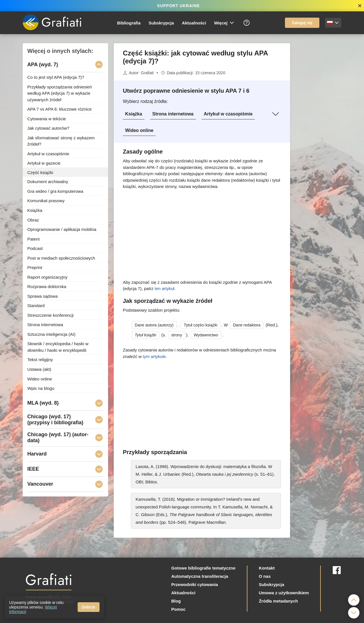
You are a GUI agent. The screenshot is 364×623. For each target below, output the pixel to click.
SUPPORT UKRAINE (178, 6)
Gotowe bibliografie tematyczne (203, 568)
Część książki (40, 172)
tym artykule (154, 356)
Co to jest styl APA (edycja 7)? (56, 77)
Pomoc (178, 609)
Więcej (224, 23)
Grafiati (147, 73)
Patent (33, 239)
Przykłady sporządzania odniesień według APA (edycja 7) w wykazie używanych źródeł (60, 93)
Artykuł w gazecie (44, 163)
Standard (36, 306)
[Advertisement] (318, 129)
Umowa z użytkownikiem (284, 593)
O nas (265, 576)
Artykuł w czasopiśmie (228, 114)
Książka (134, 114)
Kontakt (267, 568)
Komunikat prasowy (46, 201)
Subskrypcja (161, 23)
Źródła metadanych (278, 601)
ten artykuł (165, 288)
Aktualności (194, 23)
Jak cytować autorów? (48, 128)
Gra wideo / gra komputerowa (55, 191)
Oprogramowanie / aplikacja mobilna (62, 229)
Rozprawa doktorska (47, 286)
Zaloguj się (302, 23)
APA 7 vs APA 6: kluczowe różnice (59, 109)
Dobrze (89, 607)
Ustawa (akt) (39, 369)
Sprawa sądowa (43, 296)
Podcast (35, 248)
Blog (176, 601)
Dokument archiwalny (48, 182)
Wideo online (139, 130)
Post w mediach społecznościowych (61, 258)
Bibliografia (129, 23)
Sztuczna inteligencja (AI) (51, 334)
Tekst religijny (40, 360)
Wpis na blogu (41, 388)
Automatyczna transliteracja (200, 576)
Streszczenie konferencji (50, 315)
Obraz (33, 220)
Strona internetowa (173, 114)
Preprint (35, 267)
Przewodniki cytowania (195, 584)
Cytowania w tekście (47, 118)
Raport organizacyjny (47, 277)
